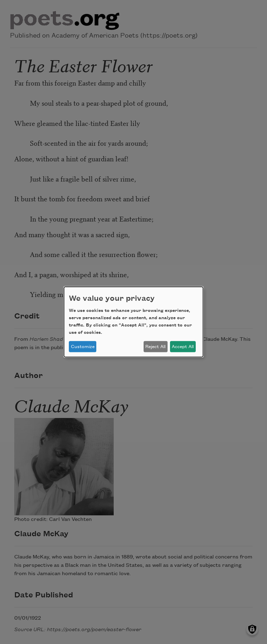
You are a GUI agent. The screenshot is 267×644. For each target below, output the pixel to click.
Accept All (183, 347)
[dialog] (133, 322)
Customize (83, 347)
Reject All (155, 347)
